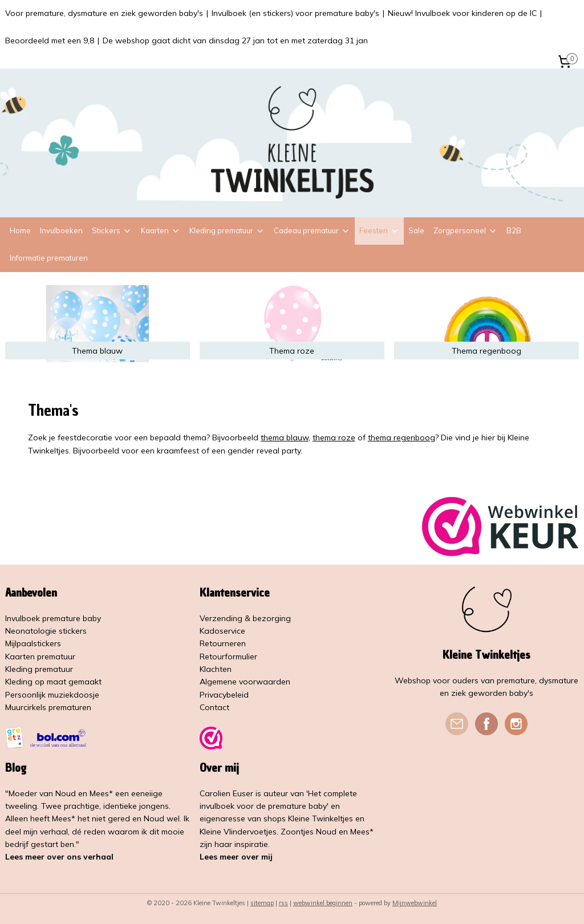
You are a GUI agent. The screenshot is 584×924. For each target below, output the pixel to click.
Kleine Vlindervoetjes (238, 832)
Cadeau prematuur (312, 230)
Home (20, 230)
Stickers (112, 230)
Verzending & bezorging (245, 618)
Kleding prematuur (227, 230)
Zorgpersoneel (465, 230)
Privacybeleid (224, 695)
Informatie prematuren (49, 258)
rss (283, 903)
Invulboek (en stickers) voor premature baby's (295, 13)
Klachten (216, 669)
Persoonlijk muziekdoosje (52, 695)
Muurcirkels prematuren (48, 707)
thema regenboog (401, 437)
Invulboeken (61, 230)
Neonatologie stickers (46, 631)
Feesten (379, 230)
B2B (514, 230)
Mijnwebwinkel (415, 903)
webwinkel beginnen (323, 903)
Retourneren (223, 643)
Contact (214, 707)
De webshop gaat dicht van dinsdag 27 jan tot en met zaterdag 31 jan (235, 40)
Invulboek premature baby (53, 618)
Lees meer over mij (236, 857)
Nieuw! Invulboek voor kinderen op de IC (462, 13)
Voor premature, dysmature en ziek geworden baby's (104, 13)
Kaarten (161, 230)
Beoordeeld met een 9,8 (50, 40)
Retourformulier (228, 656)
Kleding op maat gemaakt (53, 682)
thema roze (334, 437)
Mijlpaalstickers (33, 643)
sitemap (262, 903)
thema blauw (285, 437)
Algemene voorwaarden (245, 682)
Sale (416, 230)
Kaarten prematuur (40, 656)
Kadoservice (222, 631)
